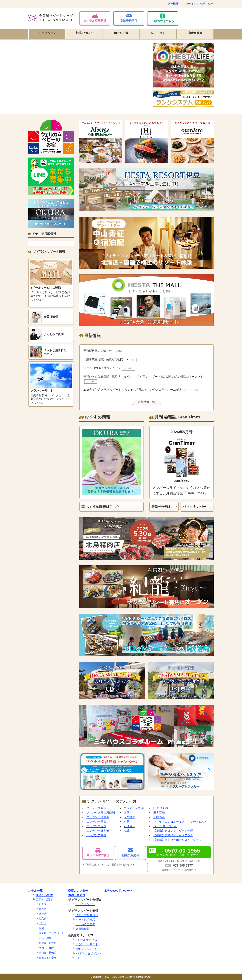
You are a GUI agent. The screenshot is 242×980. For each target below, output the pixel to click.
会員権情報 (83, 929)
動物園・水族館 (48, 943)
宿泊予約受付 (129, 18)
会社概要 (173, 4)
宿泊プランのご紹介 (88, 949)
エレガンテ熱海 (96, 822)
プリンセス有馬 (96, 808)
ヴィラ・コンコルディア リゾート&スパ (180, 822)
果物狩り (44, 914)
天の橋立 (130, 817)
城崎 (127, 831)
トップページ (47, 33)
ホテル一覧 (121, 33)
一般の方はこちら (163, 18)
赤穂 (127, 813)
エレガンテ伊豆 (96, 826)
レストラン (158, 33)
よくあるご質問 (85, 924)
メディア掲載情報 (87, 915)
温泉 (42, 928)
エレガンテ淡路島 (98, 817)
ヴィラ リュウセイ (165, 826)
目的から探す (44, 900)
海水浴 (43, 909)
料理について (84, 33)
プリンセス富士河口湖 (101, 813)
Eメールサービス (86, 940)
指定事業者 (195, 33)
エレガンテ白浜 (134, 808)
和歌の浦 (159, 817)
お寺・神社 (45, 938)
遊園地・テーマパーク (51, 933)
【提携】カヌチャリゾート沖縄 (173, 831)
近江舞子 (130, 826)
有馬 (127, 822)
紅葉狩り (44, 919)
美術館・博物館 (48, 953)
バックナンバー (195, 507)
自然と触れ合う (48, 958)
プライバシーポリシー (199, 4)
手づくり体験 (47, 948)
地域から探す (44, 895)
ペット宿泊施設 (85, 920)
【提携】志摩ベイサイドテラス (173, 835)
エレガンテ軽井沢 (98, 831)
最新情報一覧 (147, 402)
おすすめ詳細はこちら (101, 507)
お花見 (43, 904)
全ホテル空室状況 (95, 18)
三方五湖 (159, 813)
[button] (84, 770)
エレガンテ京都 (96, 835)
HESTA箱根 (161, 808)
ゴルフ (43, 923)
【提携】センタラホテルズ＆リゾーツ (177, 840)
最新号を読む (162, 507)
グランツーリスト (87, 944)
